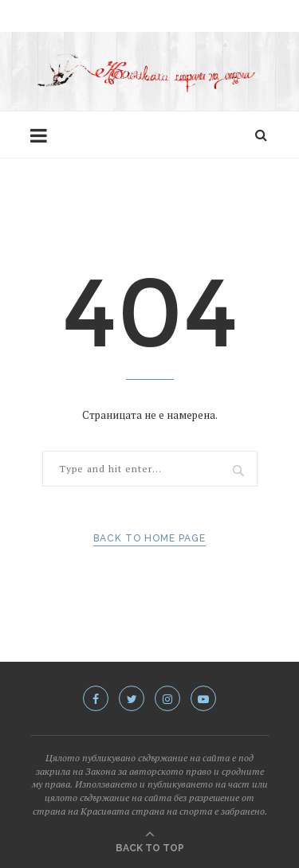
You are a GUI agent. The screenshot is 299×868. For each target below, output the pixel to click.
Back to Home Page (149, 538)
